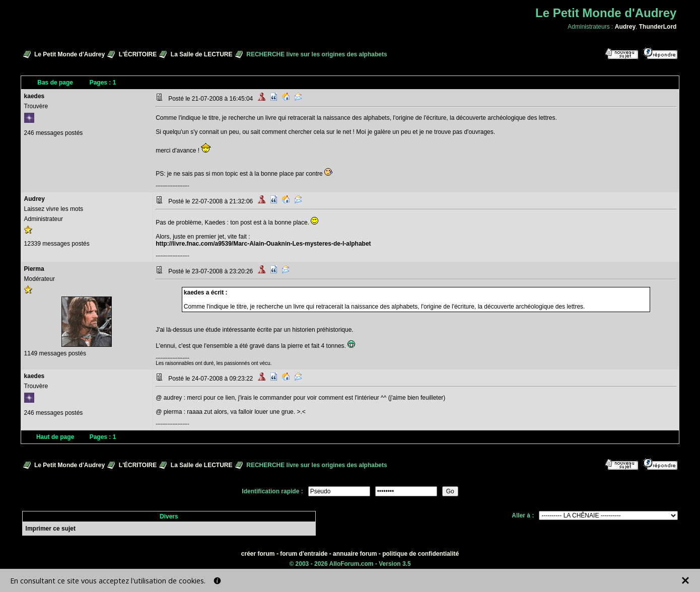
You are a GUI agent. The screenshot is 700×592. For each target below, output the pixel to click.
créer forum (258, 554)
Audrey (625, 27)
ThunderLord (658, 27)
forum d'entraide (304, 554)
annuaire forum (355, 554)
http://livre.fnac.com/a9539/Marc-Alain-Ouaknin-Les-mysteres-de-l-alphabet (263, 244)
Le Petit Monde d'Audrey (69, 54)
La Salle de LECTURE (202, 54)
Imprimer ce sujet (51, 529)
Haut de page (55, 437)
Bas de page (55, 83)
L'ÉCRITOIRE (138, 54)
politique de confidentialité (421, 554)
